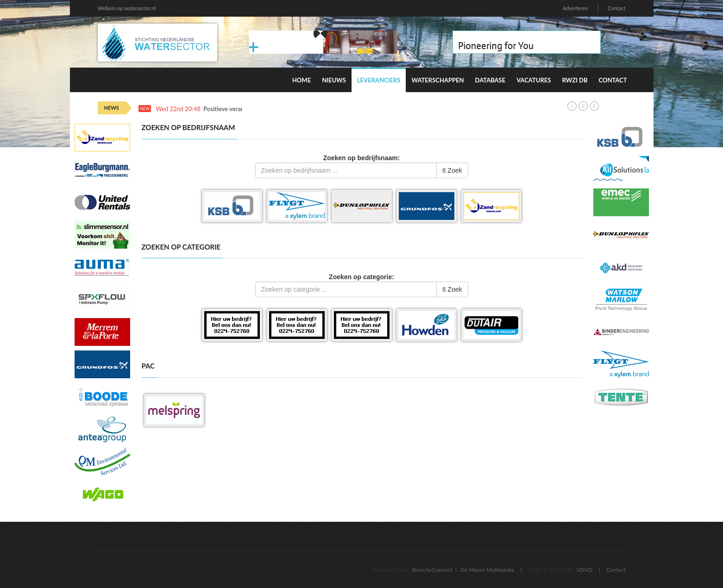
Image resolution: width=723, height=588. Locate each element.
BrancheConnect (432, 570)
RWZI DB (575, 80)
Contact (616, 8)
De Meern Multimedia (487, 570)
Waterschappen (437, 80)
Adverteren (575, 8)
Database (490, 80)
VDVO (584, 570)
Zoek (452, 170)
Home (302, 80)
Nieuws (334, 80)
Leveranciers (379, 80)
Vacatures (534, 80)
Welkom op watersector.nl (127, 8)
